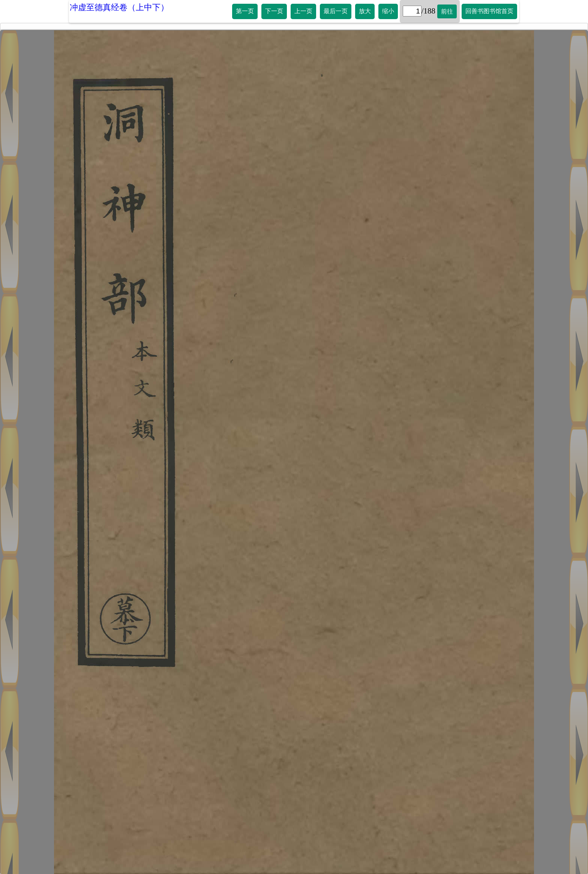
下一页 (274, 11)
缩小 (388, 11)
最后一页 (336, 11)
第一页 (245, 11)
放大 (365, 11)
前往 (447, 11)
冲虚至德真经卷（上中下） (119, 7)
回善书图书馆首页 (489, 11)
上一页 (303, 11)
